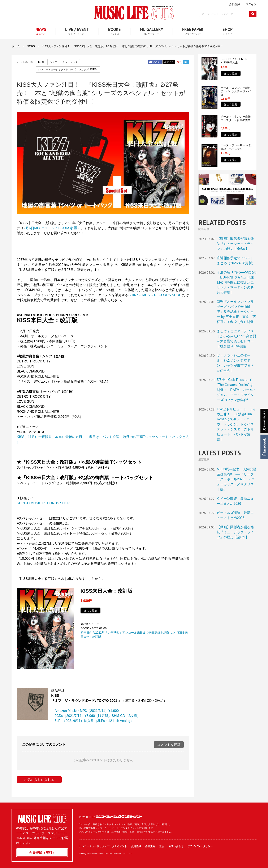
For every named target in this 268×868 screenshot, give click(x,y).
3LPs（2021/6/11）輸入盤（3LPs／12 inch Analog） (94, 721)
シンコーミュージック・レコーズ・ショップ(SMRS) (68, 69)
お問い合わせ (176, 846)
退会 (162, 846)
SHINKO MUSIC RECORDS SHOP (155, 295)
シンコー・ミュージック (64, 62)
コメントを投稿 (169, 745)
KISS (41, 62)
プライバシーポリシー (200, 846)
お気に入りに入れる (39, 780)
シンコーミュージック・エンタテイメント (119, 817)
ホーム (16, 46)
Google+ (179, 62)
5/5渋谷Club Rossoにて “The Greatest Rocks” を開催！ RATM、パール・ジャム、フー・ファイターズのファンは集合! (237, 390)
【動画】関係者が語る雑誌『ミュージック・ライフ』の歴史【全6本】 (235, 244)
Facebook (264, 447)
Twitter (169, 62)
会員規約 (150, 846)
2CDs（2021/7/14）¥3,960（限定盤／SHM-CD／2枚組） (97, 716)
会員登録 (136, 846)
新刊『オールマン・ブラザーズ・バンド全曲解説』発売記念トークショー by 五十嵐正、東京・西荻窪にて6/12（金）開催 (236, 312)
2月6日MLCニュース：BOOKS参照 (50, 228)
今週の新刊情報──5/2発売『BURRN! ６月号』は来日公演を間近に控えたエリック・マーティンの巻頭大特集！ (237, 282)
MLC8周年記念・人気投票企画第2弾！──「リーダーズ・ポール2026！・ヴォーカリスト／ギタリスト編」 (236, 479)
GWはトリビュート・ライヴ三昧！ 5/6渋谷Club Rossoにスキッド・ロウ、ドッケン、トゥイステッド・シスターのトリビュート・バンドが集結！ (237, 424)
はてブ (186, 62)
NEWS (31, 46)
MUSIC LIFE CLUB (134, 13)
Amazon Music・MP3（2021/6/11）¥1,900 (87, 711)
